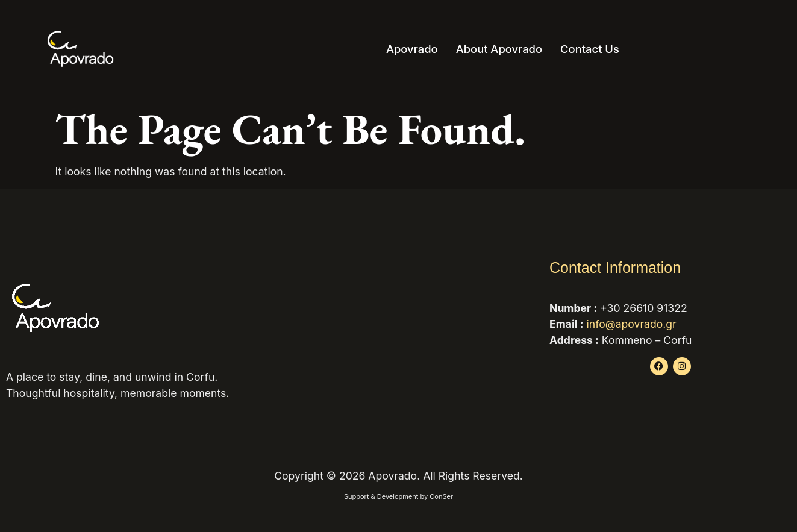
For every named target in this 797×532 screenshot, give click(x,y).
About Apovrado (499, 49)
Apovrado (412, 49)
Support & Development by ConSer (398, 496)
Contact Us (590, 49)
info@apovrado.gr (632, 324)
